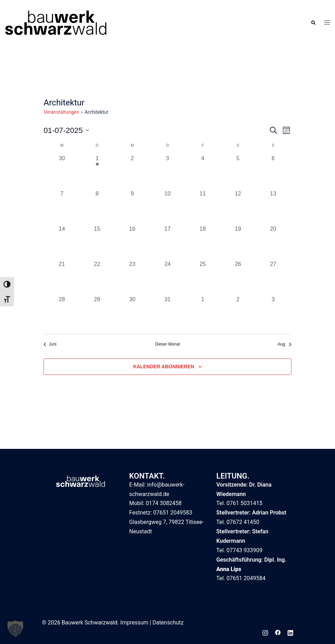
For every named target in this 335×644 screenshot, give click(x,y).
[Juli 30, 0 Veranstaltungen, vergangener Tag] (132, 313)
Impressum (134, 623)
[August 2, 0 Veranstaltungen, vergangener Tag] (238, 313)
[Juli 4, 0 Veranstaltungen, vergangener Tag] (203, 172)
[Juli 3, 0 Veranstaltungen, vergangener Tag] (167, 172)
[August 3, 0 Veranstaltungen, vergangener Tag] (273, 313)
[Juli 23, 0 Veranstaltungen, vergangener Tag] (132, 278)
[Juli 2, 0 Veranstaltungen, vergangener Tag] (132, 172)
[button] (313, 23)
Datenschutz (168, 623)
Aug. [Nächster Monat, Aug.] (284, 344)
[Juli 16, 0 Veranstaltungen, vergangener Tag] (132, 242)
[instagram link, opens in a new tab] (265, 632)
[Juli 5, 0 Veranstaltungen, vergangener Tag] (238, 172)
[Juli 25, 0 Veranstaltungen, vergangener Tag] (203, 278)
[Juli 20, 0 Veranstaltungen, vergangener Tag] (273, 242)
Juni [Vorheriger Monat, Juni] (50, 344)
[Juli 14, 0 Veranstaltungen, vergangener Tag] (62, 242)
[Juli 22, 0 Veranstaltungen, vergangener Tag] (97, 278)
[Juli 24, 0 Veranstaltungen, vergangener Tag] (167, 278)
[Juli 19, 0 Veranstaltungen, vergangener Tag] (238, 242)
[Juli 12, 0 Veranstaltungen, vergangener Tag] (238, 207)
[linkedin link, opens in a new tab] (290, 632)
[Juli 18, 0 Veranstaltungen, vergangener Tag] (203, 242)
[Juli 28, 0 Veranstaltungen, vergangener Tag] (62, 313)
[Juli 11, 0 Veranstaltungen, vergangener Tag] (203, 207)
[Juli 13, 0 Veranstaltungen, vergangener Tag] (273, 207)
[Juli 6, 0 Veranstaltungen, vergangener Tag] (273, 172)
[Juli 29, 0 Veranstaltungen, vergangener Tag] (97, 313)
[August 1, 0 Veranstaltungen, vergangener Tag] (203, 313)
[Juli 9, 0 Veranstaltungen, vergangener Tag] (132, 207)
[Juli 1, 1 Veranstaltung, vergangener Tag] (97, 172)
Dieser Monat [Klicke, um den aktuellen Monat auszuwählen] (167, 344)
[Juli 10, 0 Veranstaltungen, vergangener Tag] (167, 207)
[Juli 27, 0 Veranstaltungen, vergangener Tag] (273, 278)
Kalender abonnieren (164, 367)
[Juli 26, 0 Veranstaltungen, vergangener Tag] (238, 278)
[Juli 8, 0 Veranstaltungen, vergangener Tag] (97, 207)
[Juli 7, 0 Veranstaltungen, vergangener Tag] (62, 207)
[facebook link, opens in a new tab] (278, 632)
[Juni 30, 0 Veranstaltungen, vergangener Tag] (62, 172)
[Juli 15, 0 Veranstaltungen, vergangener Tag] (97, 242)
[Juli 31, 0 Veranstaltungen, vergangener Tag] (167, 313)
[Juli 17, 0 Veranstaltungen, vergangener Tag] (167, 242)
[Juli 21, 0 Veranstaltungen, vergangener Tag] (62, 278)
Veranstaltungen (61, 112)
